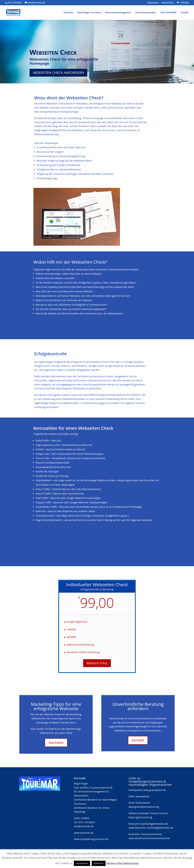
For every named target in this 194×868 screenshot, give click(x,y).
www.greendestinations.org (144, 807)
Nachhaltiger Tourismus (89, 13)
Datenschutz (168, 3)
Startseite (68, 13)
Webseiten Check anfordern (58, 73)
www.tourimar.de (84, 833)
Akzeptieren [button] (82, 863)
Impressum (153, 3)
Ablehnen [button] (99, 863)
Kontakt (185, 13)
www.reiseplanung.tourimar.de (91, 839)
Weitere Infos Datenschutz (122, 863)
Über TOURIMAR (168, 13)
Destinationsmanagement (118, 13)
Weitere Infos (97, 663)
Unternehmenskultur (146, 13)
